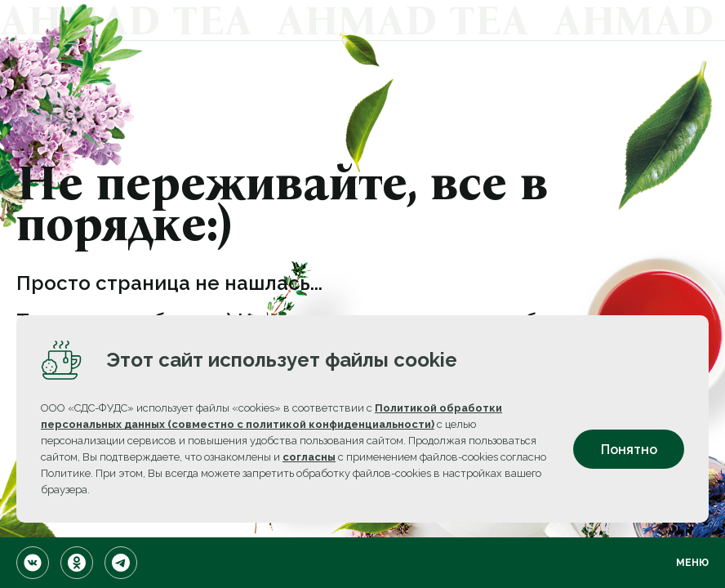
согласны (309, 457)
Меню (692, 563)
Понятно (629, 450)
